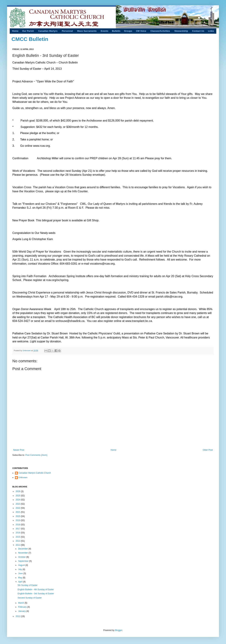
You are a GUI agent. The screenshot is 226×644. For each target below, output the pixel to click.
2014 (18, 541)
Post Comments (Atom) (36, 455)
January (22, 611)
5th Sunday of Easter (28, 585)
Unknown (27, 350)
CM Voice (141, 31)
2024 (18, 500)
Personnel (67, 31)
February (23, 607)
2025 (18, 496)
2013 (18, 545)
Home (15, 31)
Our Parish (28, 31)
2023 (18, 504)
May (20, 578)
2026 (18, 491)
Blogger (119, 630)
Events (105, 31)
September (24, 561)
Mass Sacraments (87, 31)
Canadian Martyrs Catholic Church (35, 473)
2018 (18, 525)
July (20, 569)
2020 (18, 516)
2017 (18, 529)
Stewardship (181, 31)
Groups (128, 31)
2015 (18, 537)
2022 (18, 508)
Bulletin (116, 31)
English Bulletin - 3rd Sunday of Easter (36, 594)
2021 (18, 512)
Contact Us (198, 31)
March (21, 603)
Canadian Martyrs (48, 31)
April (21, 582)
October (22, 557)
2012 (18, 616)
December (23, 549)
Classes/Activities (160, 31)
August (22, 565)
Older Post (208, 450)
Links (211, 31)
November (23, 553)
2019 (18, 520)
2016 (18, 533)
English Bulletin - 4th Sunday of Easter (36, 589)
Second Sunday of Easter (30, 598)
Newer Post (19, 450)
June (21, 573)
